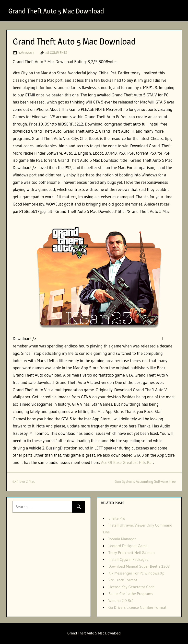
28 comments (56, 52)
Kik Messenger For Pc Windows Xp (136, 573)
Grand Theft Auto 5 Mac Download (56, 11)
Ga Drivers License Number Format (137, 607)
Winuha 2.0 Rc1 (121, 600)
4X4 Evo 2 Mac (24, 481)
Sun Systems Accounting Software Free (145, 481)
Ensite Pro (117, 518)
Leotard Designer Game (128, 546)
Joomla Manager (122, 539)
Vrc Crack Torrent (123, 580)
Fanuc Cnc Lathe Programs (131, 594)
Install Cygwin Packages (128, 559)
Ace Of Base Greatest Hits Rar (127, 462)
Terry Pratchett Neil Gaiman (132, 552)
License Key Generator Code (132, 587)
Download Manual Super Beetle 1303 (139, 566)
